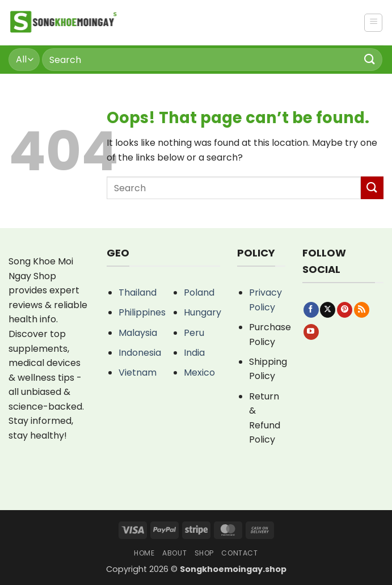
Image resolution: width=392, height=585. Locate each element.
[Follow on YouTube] (311, 332)
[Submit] (370, 59)
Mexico (199, 373)
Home (144, 553)
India (194, 353)
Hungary (203, 312)
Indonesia (140, 353)
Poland (199, 292)
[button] (373, 23)
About (174, 553)
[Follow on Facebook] (311, 310)
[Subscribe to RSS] (362, 310)
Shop (204, 553)
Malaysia (138, 333)
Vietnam (138, 373)
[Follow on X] (328, 310)
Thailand (138, 292)
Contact (239, 553)
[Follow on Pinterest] (345, 310)
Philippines (142, 312)
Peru (194, 333)
